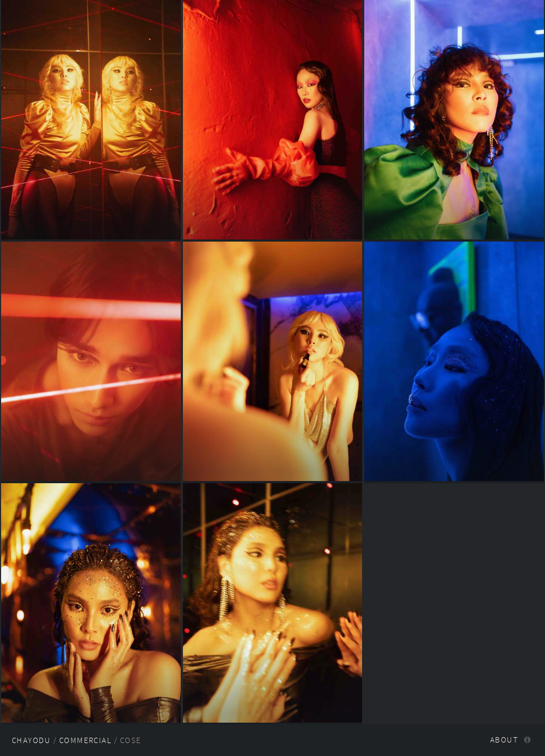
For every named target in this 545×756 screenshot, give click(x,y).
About (504, 740)
